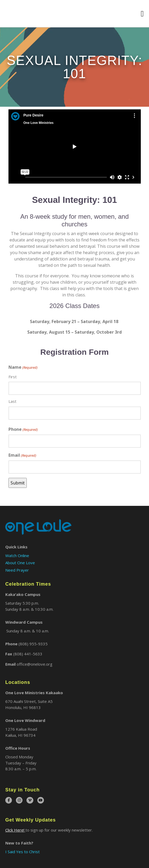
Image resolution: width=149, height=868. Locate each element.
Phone (23, 429)
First (13, 377)
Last (12, 401)
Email (22, 455)
